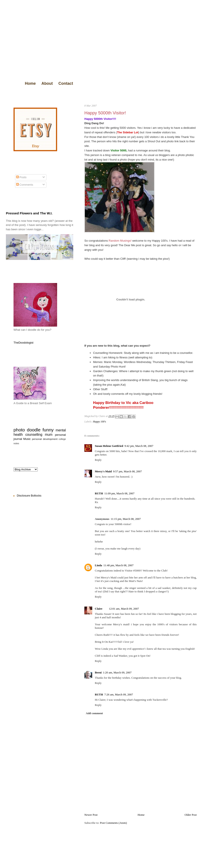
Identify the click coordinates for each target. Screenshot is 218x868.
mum (49, 435)
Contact (66, 83)
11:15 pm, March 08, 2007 (126, 519)
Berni (98, 672)
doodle (34, 430)
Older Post (191, 815)
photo (19, 430)
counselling (34, 435)
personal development (45, 439)
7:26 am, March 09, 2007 (119, 694)
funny (48, 430)
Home (30, 83)
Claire (99, 609)
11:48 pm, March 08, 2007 (118, 565)
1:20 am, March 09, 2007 (117, 672)
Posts (21, 177)
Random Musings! (120, 241)
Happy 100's (99, 422)
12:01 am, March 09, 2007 (124, 609)
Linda (98, 565)
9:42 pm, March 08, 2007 (139, 446)
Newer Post (91, 815)
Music (27, 439)
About (47, 83)
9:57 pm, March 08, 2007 (127, 471)
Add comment (94, 713)
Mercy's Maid (103, 471)
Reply (98, 460)
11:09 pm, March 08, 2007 (119, 493)
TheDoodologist (23, 343)
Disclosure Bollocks (29, 496)
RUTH (99, 493)
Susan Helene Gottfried (109, 446)
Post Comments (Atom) (114, 823)
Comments (25, 185)
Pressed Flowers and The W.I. (29, 213)
